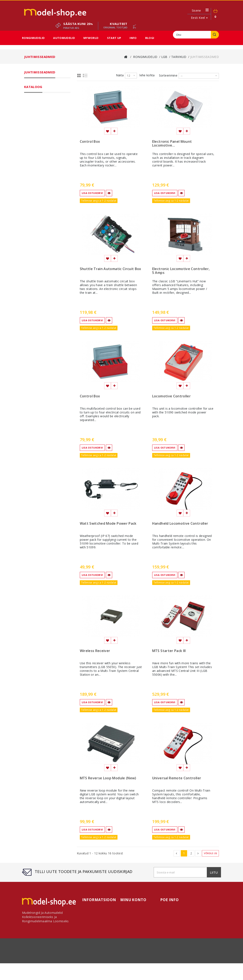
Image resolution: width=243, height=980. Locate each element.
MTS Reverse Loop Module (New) (108, 778)
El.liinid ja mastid (48, 151)
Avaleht (126, 908)
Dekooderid (44, 134)
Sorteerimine (168, 75)
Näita (120, 75)
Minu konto (133, 900)
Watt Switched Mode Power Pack (108, 524)
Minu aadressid (131, 922)
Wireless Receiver (95, 651)
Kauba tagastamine (113, 965)
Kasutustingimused (144, 965)
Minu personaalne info (137, 927)
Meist (166, 965)
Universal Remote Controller (177, 778)
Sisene (196, 11)
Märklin (35, 90)
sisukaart (199, 965)
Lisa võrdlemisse (114, 131)
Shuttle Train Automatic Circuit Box (110, 269)
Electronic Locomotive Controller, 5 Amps (181, 271)
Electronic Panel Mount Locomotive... (172, 144)
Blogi (150, 38)
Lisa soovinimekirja (108, 131)
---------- (38, 246)
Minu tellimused (132, 913)
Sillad (40, 156)
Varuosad (43, 140)
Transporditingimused (79, 965)
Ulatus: (30, 228)
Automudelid (64, 38)
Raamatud (43, 145)
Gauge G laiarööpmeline (50, 107)
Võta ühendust (50, 965)
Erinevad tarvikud (48, 123)
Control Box (90, 142)
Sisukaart (89, 937)
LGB (33, 96)
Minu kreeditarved (133, 918)
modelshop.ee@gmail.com (196, 927)
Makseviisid (181, 965)
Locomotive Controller (171, 396)
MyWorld (91, 38)
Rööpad (39, 112)
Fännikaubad (39, 173)
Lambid (41, 167)
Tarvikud (39, 118)
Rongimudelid (33, 38)
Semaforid (43, 162)
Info (133, 38)
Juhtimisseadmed (48, 129)
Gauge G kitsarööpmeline (51, 101)
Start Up (114, 38)
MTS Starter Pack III (169, 651)
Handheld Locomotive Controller (180, 524)
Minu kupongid (131, 932)
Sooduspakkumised (40, 195)
